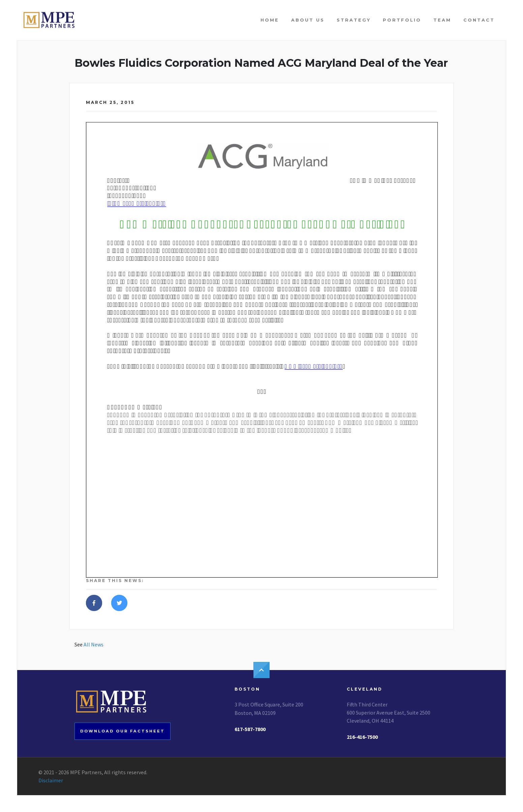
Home (270, 20)
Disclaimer (51, 780)
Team (442, 20)
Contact (479, 20)
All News (94, 644)
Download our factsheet (122, 731)
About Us (308, 20)
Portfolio (402, 20)
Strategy (354, 20)
